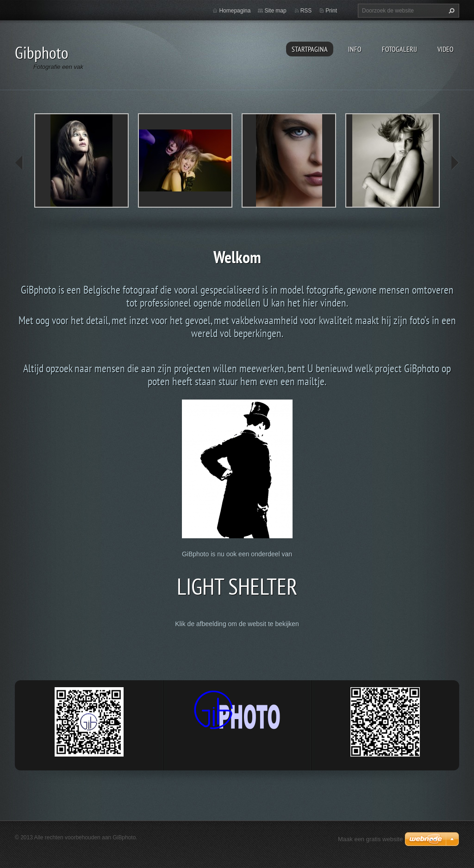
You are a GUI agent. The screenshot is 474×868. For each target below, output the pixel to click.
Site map (275, 11)
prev (19, 163)
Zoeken (450, 11)
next (455, 163)
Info (355, 49)
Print (331, 11)
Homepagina (235, 11)
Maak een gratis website (370, 839)
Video (446, 49)
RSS (306, 11)
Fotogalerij (399, 49)
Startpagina (310, 49)
